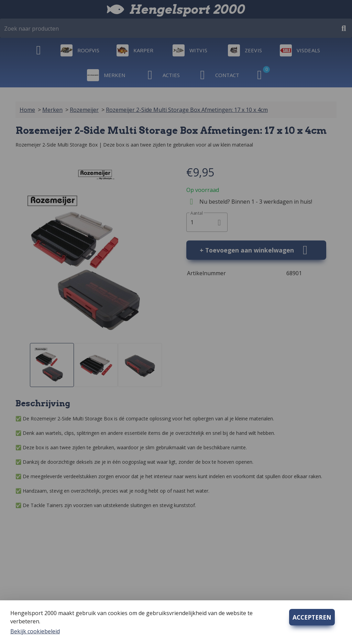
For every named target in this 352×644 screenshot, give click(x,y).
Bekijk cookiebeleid (35, 631)
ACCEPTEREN (312, 617)
